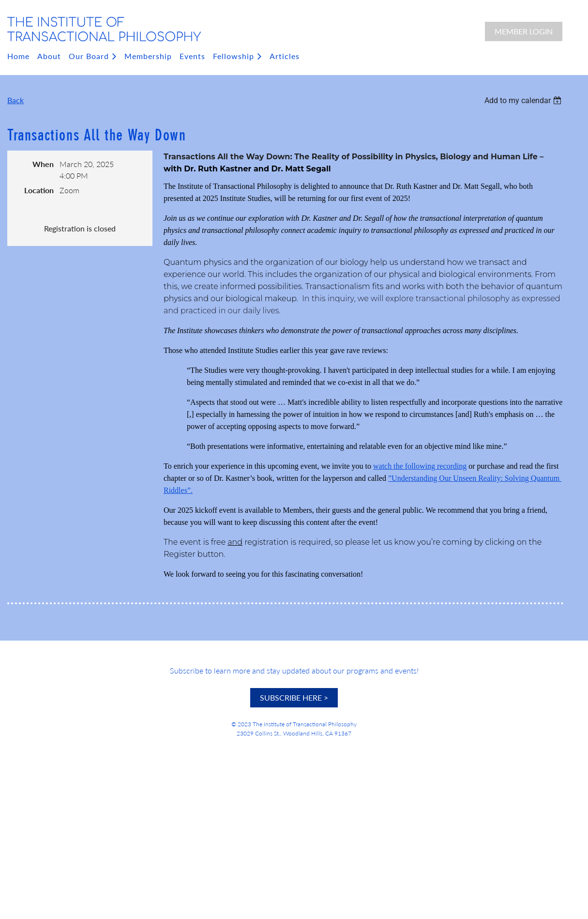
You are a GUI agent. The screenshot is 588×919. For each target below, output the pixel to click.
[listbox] (524, 100)
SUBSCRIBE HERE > (294, 697)
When (43, 164)
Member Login (524, 31)
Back (15, 100)
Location (39, 190)
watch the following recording (420, 466)
